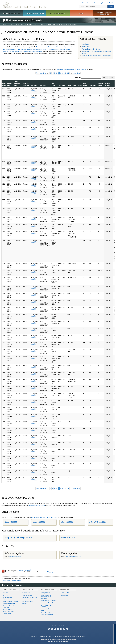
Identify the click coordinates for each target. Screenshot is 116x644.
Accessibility (42, 636)
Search (111, 6)
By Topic (5, 593)
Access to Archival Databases (8, 607)
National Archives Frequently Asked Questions (46, 597)
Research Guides (47, 590)
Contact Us (110, 3)
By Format (6, 595)
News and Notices (65, 593)
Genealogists (26, 593)
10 (65, 73)
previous (43, 73)
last (79, 73)
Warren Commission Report (91, 49)
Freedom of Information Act (63, 636)
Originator (93, 85)
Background (86, 46)
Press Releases (68, 538)
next (74, 73)
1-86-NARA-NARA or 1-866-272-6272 (58, 641)
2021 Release (67, 522)
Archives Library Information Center (9, 611)
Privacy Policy (50, 636)
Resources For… (28, 590)
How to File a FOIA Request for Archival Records (47, 614)
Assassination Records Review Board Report (96, 56)
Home (5, 24)
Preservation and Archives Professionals (30, 598)
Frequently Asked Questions (18, 538)
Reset (112, 77)
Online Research (10, 590)
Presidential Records (9, 604)
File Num (53, 84)
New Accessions (64, 595)
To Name (61, 85)
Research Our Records (12, 13)
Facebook (49, 629)
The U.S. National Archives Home (24, 5)
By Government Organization (8, 598)
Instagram (55, 629)
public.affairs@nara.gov (73, 556)
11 (68, 73)
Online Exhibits (7, 614)
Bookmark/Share (100, 3)
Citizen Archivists (88, 3)
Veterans (25, 604)
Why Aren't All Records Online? (47, 610)
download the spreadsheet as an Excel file (71, 69)
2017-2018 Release (98, 522)
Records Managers (27, 601)
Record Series (101, 84)
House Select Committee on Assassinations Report (96, 52)
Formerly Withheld (26, 84)
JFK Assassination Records (30, 24)
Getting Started (45, 593)
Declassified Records (47, 603)
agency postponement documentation (44, 517)
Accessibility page (48, 572)
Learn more (99, 640)
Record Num (10, 84)
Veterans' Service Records (35, 13)
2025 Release (11, 522)
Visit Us (81, 13)
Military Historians (27, 595)
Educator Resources (58, 13)
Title (80, 85)
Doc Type (43, 85)
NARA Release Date (17, 83)
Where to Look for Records (46, 606)
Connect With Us (58, 626)
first (38, 73)
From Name (72, 85)
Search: (78, 77)
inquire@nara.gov (15, 556)
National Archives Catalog (10, 601)
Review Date (107, 84)
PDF (33, 91)
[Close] (114, 626)
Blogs (64, 629)
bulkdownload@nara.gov (36, 505)
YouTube (61, 629)
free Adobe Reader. (24, 570)
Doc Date (34, 85)
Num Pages (85, 84)
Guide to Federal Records (48, 600)
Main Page (85, 44)
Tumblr (58, 629)
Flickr (67, 629)
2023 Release (39, 522)
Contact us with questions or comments (13, 580)
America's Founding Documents (104, 13)
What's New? (64, 590)
